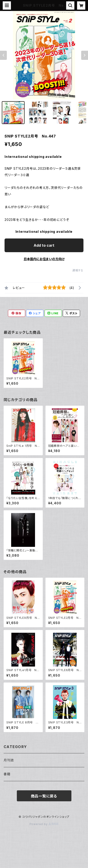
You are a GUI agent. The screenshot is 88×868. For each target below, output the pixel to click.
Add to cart (44, 245)
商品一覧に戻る (44, 796)
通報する (78, 270)
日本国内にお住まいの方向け (44, 259)
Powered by (44, 824)
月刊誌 (9, 760)
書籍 (7, 774)
